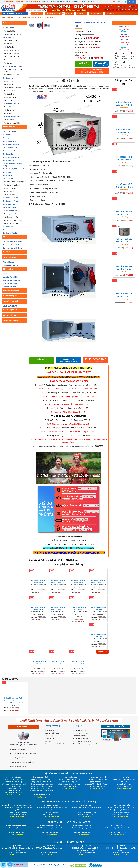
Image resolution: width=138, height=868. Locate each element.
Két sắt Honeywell (10, 63)
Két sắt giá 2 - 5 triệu (11, 217)
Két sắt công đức (10, 191)
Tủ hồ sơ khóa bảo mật (11, 265)
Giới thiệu (53, 2)
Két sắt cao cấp (8, 78)
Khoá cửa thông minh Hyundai (13, 245)
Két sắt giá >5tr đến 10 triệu (13, 220)
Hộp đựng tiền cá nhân (11, 290)
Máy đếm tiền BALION (10, 277)
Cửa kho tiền (8, 252)
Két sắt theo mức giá (10, 211)
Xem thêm (103, 652)
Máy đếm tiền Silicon (10, 284)
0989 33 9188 (36, 2)
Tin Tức (60, 2)
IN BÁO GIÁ (69, 360)
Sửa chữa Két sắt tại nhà (12, 321)
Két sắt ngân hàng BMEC (12, 123)
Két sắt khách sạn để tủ (11, 144)
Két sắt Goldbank (10, 120)
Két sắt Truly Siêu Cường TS (13, 75)
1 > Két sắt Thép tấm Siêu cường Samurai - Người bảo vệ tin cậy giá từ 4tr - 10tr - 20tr (68, 385)
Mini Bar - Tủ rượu (10, 315)
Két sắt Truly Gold (10, 97)
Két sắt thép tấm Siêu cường (12, 66)
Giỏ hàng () (121, 2)
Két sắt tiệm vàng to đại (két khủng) (12, 165)
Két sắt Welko (8, 113)
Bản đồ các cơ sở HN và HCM (54, 744)
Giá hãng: (78, 35)
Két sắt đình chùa (10, 188)
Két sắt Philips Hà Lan (11, 50)
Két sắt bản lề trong (9, 230)
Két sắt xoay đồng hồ (10, 233)
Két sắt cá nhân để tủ (10, 148)
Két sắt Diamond (9, 60)
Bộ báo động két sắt (10, 310)
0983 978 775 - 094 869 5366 (15, 2)
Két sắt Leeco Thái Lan (12, 57)
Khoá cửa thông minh (11, 237)
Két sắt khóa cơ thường (11, 198)
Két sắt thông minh (9, 132)
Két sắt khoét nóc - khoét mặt (14, 182)
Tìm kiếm (132, 2)
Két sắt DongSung (10, 101)
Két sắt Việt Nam (9, 28)
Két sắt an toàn (8, 227)
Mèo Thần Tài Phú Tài (10, 306)
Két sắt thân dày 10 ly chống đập (14, 169)
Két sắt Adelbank (10, 107)
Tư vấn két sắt (49, 738)
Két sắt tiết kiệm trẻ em (11, 151)
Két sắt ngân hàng (9, 160)
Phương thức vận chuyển (81, 733)
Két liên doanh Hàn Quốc (11, 104)
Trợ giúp (78, 726)
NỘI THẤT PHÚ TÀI (23, 727)
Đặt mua (84, 64)
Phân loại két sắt (9, 127)
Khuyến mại (67, 2)
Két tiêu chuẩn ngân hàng (11, 117)
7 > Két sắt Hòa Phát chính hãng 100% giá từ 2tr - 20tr (68, 408)
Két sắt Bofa (8, 44)
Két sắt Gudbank (9, 94)
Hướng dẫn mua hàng (80, 730)
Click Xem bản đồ (14, 795)
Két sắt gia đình (111, 14)
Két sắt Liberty (9, 81)
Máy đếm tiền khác (9, 287)
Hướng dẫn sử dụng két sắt (82, 738)
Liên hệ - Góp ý (50, 736)
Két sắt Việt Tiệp (36, 14)
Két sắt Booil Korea (10, 41)
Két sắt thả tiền (8, 179)
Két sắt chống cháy (96, 14)
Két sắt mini (69, 14)
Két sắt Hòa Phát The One (53, 14)
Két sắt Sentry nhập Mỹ (12, 53)
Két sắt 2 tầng (8, 175)
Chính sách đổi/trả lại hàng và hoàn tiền (85, 744)
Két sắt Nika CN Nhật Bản (12, 88)
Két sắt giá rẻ (81, 14)
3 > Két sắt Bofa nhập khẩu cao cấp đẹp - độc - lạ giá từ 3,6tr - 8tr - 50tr (68, 393)
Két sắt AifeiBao (9, 47)
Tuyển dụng (90, 2)
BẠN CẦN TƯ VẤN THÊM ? (92, 71)
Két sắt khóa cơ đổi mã (11, 201)
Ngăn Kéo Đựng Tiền (10, 296)
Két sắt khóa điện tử (10, 204)
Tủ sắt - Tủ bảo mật (10, 257)
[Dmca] (78, 865)
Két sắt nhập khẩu (9, 37)
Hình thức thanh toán (51, 730)
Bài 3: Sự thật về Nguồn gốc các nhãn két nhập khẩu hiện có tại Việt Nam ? (69, 428)
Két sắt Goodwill (9, 91)
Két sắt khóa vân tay (10, 207)
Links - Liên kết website (52, 733)
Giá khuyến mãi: (80, 38)
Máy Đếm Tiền (8, 269)
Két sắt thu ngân (9, 195)
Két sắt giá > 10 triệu (11, 223)
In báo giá (101, 64)
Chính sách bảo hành (80, 736)
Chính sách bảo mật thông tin (82, 741)
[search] (45, 10)
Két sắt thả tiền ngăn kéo (12, 185)
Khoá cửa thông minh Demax (13, 242)
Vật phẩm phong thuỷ (11, 301)
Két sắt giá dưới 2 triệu (11, 214)
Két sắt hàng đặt (8, 172)
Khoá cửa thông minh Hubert (13, 248)
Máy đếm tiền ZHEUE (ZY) (12, 280)
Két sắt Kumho (9, 110)
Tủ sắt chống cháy (9, 262)
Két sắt (6, 23)
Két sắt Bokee (9, 84)
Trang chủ (45, 2)
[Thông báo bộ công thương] (95, 865)
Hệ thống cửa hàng (79, 2)
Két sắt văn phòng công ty (12, 157)
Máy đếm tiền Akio (9, 274)
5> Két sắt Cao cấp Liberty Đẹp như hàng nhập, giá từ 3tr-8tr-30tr (69, 400)
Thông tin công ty (53, 726)
